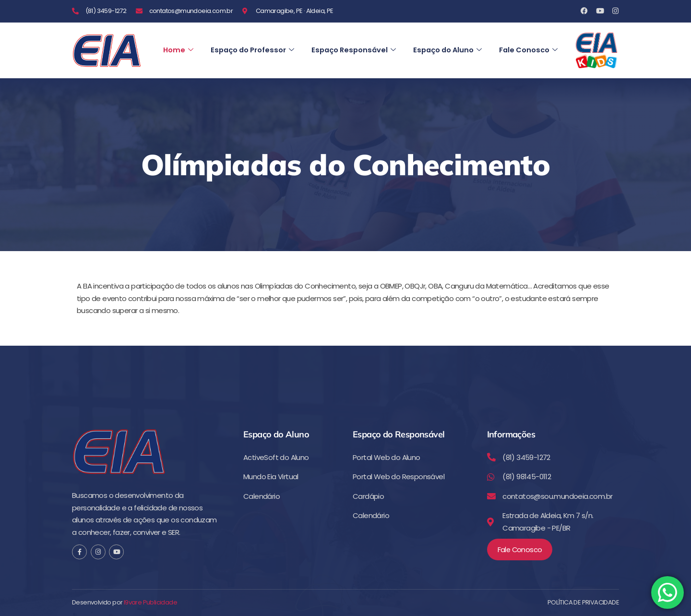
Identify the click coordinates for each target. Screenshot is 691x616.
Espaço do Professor (254, 41)
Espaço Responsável (358, 41)
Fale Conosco (193, 60)
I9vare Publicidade (150, 603)
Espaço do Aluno (455, 41)
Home (179, 41)
